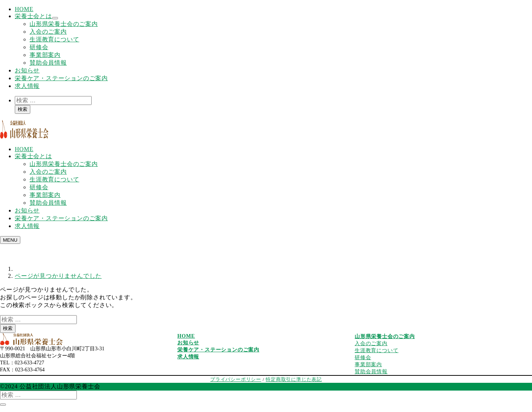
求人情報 (27, 86)
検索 (23, 109)
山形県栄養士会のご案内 (64, 24)
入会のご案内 (48, 32)
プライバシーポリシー (236, 379)
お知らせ (27, 70)
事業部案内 (45, 55)
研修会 (39, 47)
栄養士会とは (33, 16)
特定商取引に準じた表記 (294, 379)
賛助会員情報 (48, 63)
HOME (24, 9)
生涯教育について (54, 39)
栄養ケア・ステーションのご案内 (61, 78)
